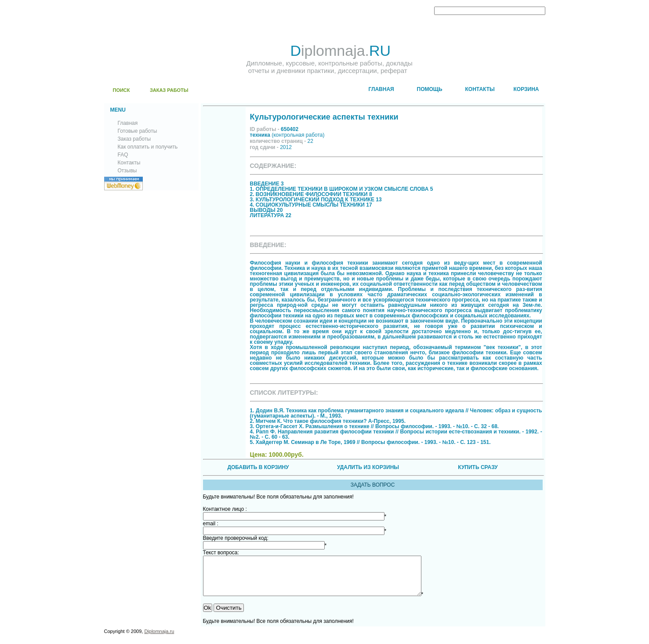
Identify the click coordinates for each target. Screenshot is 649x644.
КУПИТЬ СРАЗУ (478, 467)
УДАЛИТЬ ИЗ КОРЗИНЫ (368, 467)
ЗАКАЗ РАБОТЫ (169, 90)
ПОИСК (121, 90)
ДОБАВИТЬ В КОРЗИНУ (258, 467)
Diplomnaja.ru (159, 639)
